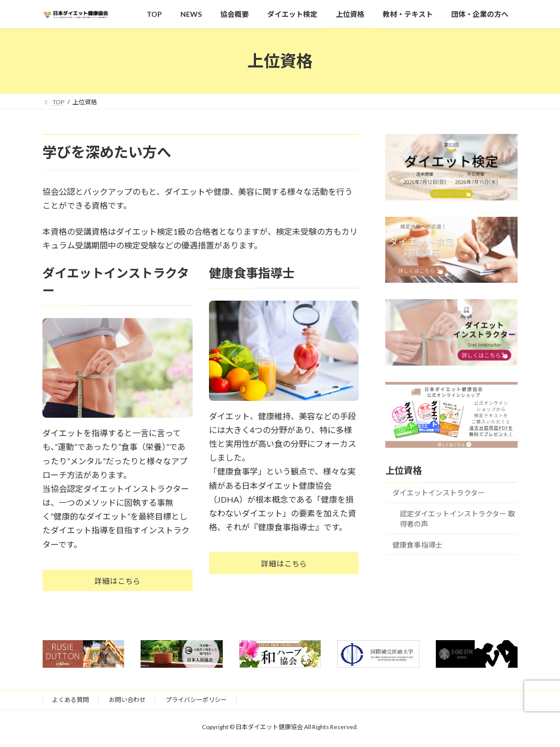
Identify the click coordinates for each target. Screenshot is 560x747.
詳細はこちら (118, 582)
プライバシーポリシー (196, 702)
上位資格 (404, 471)
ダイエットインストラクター (439, 493)
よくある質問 (71, 702)
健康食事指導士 (417, 545)
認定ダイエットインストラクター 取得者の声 (457, 519)
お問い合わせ (127, 702)
